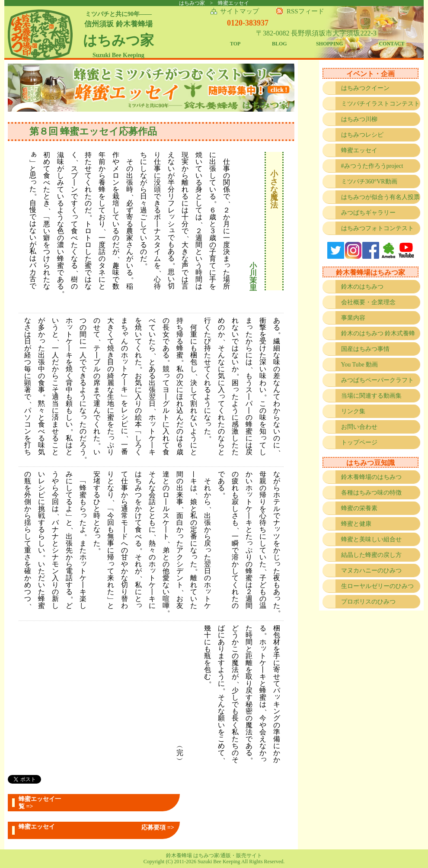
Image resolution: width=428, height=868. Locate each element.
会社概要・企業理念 (368, 302)
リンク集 (353, 411)
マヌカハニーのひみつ (371, 571)
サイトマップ (240, 11)
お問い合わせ (359, 427)
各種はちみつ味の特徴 (371, 493)
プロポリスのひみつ (368, 602)
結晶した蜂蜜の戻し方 (371, 555)
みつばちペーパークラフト (377, 380)
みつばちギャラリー (368, 213)
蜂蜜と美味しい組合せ (371, 539)
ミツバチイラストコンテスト (380, 104)
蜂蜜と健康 (356, 524)
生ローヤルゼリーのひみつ (377, 586)
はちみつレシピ (362, 135)
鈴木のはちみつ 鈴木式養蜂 (378, 333)
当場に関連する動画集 (371, 396)
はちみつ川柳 (359, 119)
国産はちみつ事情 (365, 349)
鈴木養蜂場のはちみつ (371, 477)
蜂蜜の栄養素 (359, 508)
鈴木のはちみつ (362, 287)
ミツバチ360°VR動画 (369, 182)
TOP (235, 44)
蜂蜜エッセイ (359, 150)
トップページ (359, 442)
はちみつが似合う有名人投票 (380, 197)
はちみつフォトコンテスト (377, 228)
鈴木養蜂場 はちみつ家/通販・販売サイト (214, 855)
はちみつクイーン (365, 88)
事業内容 (353, 318)
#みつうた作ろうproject (372, 166)
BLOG (279, 44)
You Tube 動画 (360, 365)
